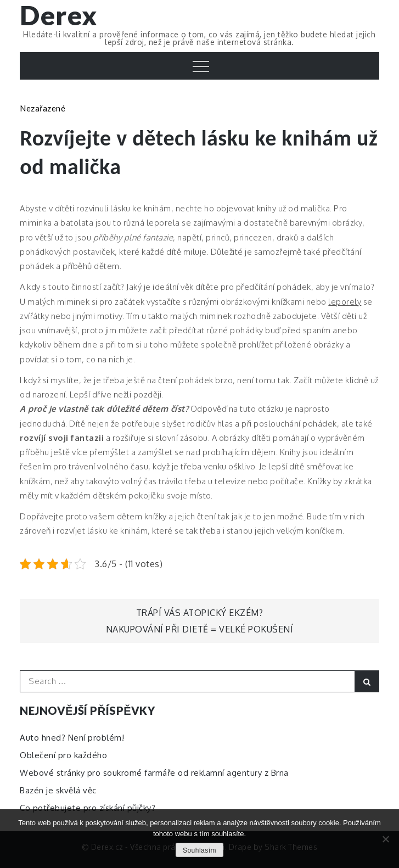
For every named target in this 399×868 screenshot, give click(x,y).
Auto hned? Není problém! (72, 738)
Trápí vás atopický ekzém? (200, 613)
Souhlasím (199, 850)
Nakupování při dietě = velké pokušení (200, 629)
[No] (385, 839)
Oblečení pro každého (63, 755)
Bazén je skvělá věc (58, 790)
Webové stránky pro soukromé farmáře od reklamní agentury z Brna (154, 773)
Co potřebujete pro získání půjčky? (88, 808)
